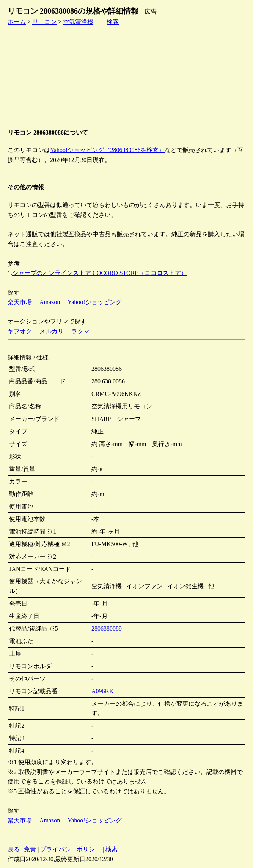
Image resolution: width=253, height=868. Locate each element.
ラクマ (80, 331)
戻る (14, 849)
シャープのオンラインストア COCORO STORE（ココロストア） (100, 273)
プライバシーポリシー (71, 849)
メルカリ (52, 331)
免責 (30, 849)
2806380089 (107, 629)
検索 (113, 22)
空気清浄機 (78, 22)
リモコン (44, 22)
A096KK (103, 691)
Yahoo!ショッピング (94, 302)
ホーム (17, 22)
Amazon (50, 302)
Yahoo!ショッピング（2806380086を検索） (107, 150)
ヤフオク (20, 331)
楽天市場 (20, 302)
